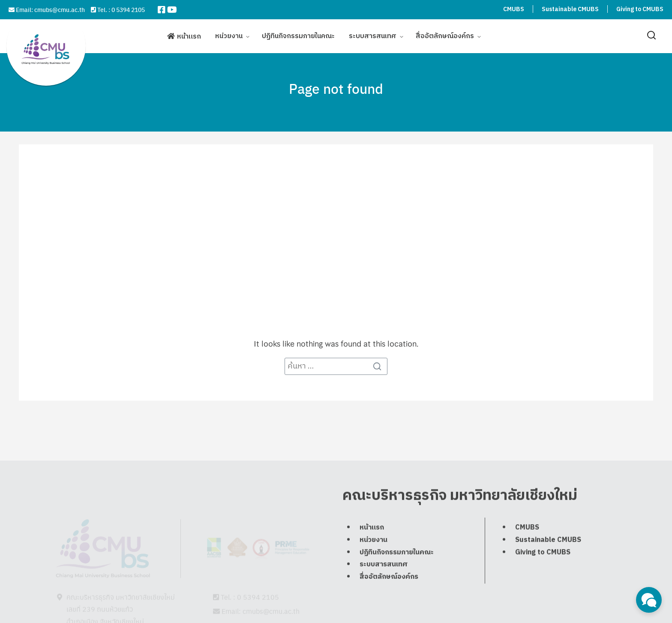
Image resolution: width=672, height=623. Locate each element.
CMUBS (514, 9)
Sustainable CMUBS (570, 9)
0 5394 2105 (128, 9)
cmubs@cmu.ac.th (60, 9)
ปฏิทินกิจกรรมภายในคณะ (298, 35)
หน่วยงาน (229, 35)
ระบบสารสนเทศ (373, 35)
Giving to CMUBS (640, 9)
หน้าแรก (189, 36)
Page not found (336, 88)
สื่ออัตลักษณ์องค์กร (445, 35)
